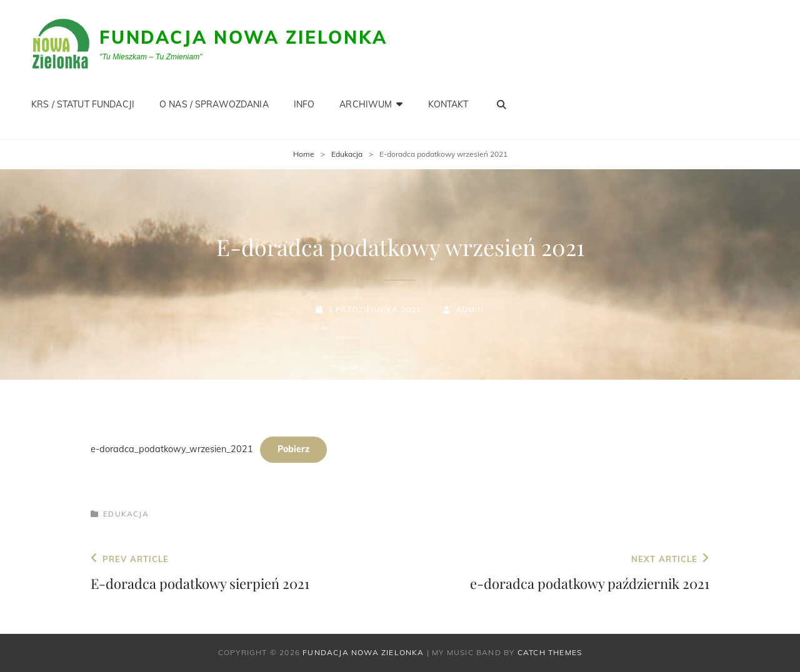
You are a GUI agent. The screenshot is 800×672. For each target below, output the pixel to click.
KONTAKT (448, 104)
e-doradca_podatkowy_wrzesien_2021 (172, 449)
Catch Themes (550, 652)
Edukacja (347, 154)
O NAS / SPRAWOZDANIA (214, 104)
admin (470, 309)
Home (304, 154)
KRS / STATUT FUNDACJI (83, 104)
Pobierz (293, 449)
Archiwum (366, 104)
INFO (304, 104)
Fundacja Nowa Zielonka (243, 37)
